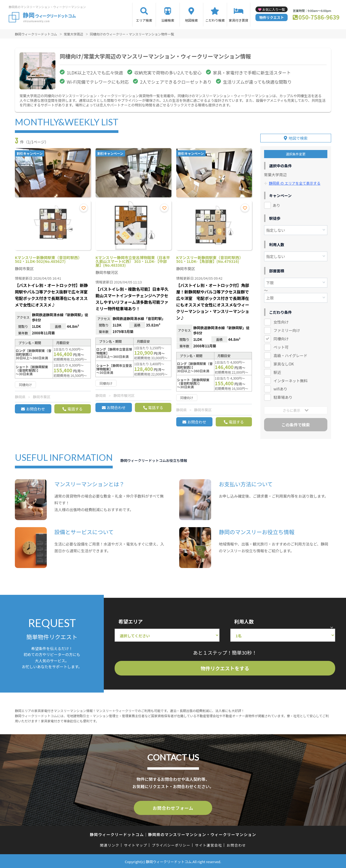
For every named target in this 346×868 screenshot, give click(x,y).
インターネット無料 (291, 380)
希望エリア (131, 621)
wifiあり (280, 388)
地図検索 (191, 20)
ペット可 (281, 346)
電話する (75, 409)
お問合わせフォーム (173, 807)
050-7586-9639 (319, 17)
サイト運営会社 (208, 844)
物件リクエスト (272, 17)
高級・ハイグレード (290, 354)
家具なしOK (284, 363)
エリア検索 (144, 20)
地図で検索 (298, 137)
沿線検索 (168, 20)
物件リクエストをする (225, 668)
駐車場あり (283, 396)
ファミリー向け (287, 329)
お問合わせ (35, 409)
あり (277, 204)
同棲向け (281, 338)
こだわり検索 (215, 20)
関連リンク (110, 844)
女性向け (281, 321)
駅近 (277, 371)
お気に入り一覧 (274, 9)
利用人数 (244, 621)
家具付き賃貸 (238, 20)
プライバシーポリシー (171, 844)
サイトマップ (136, 844)
